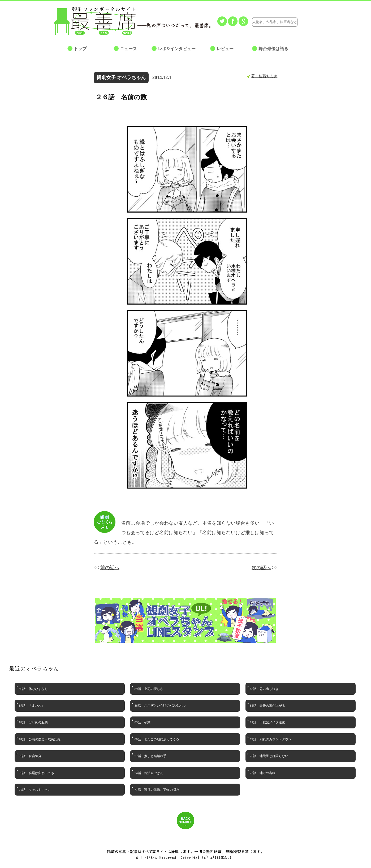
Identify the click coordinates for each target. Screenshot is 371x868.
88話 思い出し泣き (264, 689)
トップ (80, 49)
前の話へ (110, 568)
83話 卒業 (143, 722)
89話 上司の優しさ (149, 689)
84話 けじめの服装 (33, 722)
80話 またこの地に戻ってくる (157, 739)
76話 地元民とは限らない (269, 756)
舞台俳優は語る (273, 49)
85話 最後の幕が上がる (268, 706)
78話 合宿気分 (30, 756)
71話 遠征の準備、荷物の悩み (157, 790)
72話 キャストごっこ (35, 790)
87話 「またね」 (32, 706)
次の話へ (261, 568)
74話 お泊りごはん (149, 773)
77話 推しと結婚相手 (150, 756)
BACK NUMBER (185, 821)
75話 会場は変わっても (37, 773)
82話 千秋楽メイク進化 (268, 722)
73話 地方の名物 (263, 773)
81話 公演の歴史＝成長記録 (40, 739)
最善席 (99, 21)
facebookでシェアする (233, 21)
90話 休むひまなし (33, 689)
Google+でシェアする (243, 21)
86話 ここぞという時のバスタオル (160, 706)
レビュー (225, 49)
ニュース (128, 49)
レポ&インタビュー (177, 49)
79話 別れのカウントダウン (271, 739)
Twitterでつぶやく (222, 21)
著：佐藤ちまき (264, 76)
